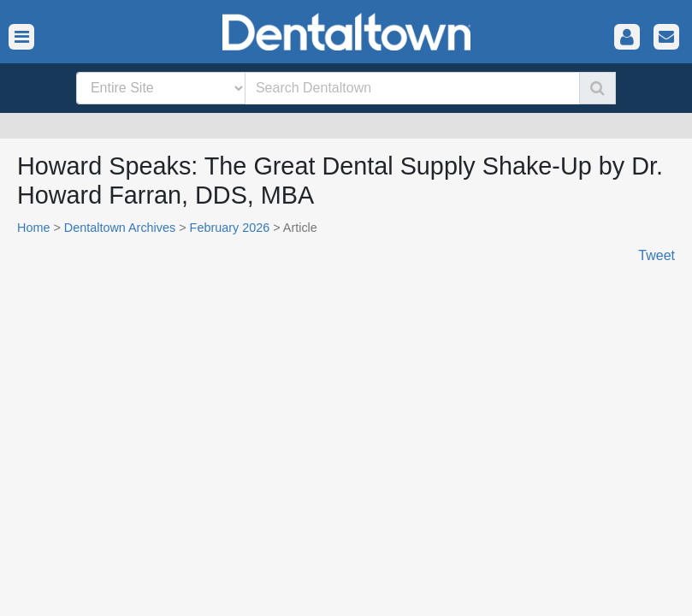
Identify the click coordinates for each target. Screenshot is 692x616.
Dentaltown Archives (120, 228)
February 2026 (230, 228)
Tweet (657, 255)
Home (33, 228)
